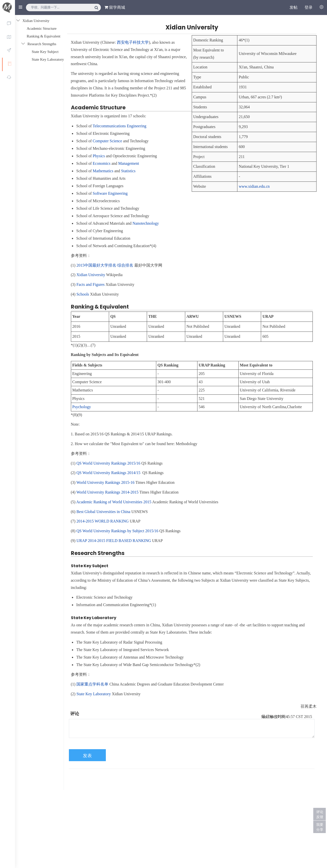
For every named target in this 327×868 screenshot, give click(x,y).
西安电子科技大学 (133, 42)
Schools (83, 294)
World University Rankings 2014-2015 (107, 492)
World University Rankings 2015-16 (105, 482)
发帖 (294, 7)
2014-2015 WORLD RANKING (102, 521)
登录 (309, 7)
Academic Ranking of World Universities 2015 (114, 502)
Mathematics (103, 171)
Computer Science (107, 141)
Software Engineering (110, 193)
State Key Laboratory (94, 694)
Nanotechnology (146, 223)
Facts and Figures (90, 284)
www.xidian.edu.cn (254, 186)
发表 (87, 756)
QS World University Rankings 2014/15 (108, 473)
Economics (101, 163)
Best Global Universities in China (103, 512)
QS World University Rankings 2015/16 (108, 463)
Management (129, 163)
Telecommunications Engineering (119, 126)
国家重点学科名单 (92, 684)
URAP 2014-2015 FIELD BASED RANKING (114, 541)
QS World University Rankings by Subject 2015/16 (117, 531)
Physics (99, 156)
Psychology (82, 407)
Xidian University (91, 275)
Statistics (128, 171)
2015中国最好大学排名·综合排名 (105, 265)
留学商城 (115, 7)
